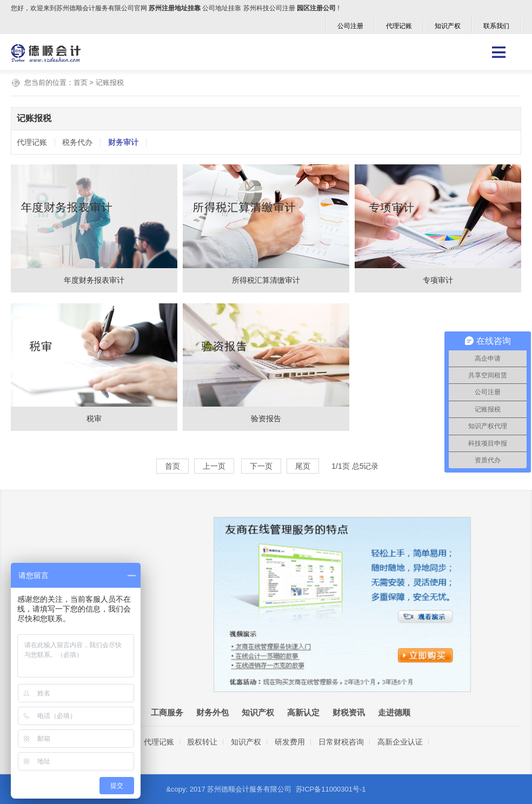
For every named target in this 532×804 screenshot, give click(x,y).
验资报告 (266, 418)
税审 (94, 418)
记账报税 (110, 82)
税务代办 (77, 142)
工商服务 (167, 712)
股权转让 (202, 742)
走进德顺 (394, 712)
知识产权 (448, 26)
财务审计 (123, 142)
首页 (81, 82)
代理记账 (399, 26)
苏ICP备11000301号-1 (331, 789)
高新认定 (303, 712)
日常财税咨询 (341, 742)
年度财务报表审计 (94, 280)
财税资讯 (349, 712)
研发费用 (290, 742)
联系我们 (496, 26)
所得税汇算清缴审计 (266, 280)
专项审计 (438, 280)
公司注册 (350, 26)
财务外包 (212, 712)
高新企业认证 (400, 742)
